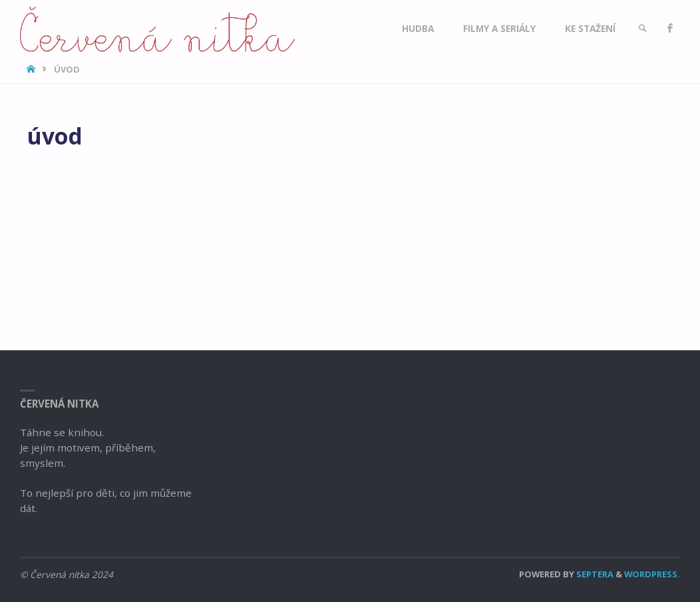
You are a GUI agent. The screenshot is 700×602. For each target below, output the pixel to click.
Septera (594, 574)
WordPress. (652, 574)
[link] (643, 28)
